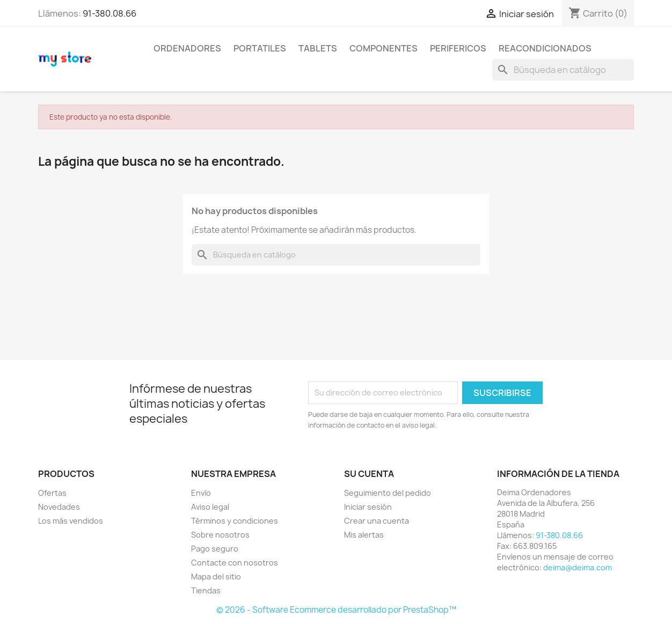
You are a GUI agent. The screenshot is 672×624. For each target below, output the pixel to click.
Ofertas (52, 493)
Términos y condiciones (235, 521)
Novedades (59, 507)
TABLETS (318, 48)
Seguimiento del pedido (388, 493)
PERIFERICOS (458, 48)
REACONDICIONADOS (545, 48)
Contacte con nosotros (235, 563)
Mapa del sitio (216, 577)
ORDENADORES (187, 48)
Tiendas (206, 590)
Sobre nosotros (220, 535)
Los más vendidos (71, 521)
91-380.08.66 (109, 13)
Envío (201, 493)
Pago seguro (215, 549)
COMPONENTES (384, 48)
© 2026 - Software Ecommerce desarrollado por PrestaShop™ (336, 610)
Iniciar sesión (368, 507)
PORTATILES (260, 48)
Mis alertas (364, 535)
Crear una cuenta (377, 521)
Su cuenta (369, 474)
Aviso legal (210, 507)
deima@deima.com (578, 567)
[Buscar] (563, 70)
